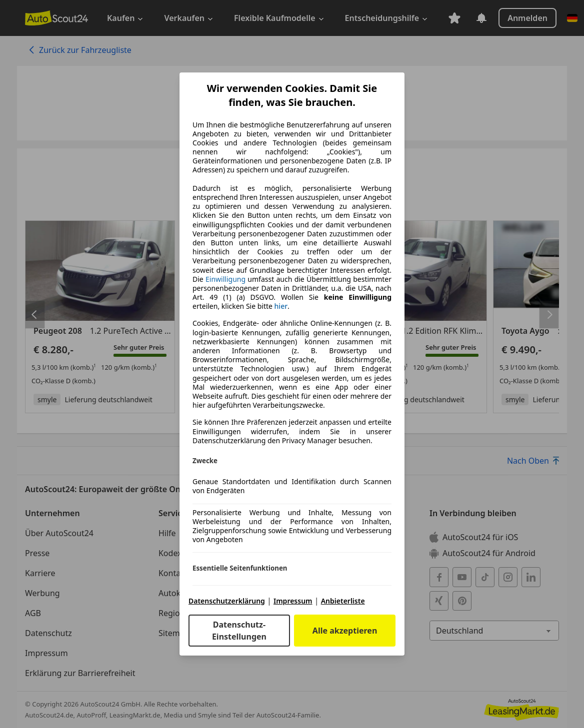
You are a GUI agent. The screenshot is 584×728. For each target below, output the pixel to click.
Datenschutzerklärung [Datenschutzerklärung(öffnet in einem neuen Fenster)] (227, 601)
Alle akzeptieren (345, 631)
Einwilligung (225, 279)
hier (281, 306)
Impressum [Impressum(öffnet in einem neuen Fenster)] (293, 601)
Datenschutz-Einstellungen (239, 631)
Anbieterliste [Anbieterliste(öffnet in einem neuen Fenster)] (343, 601)
